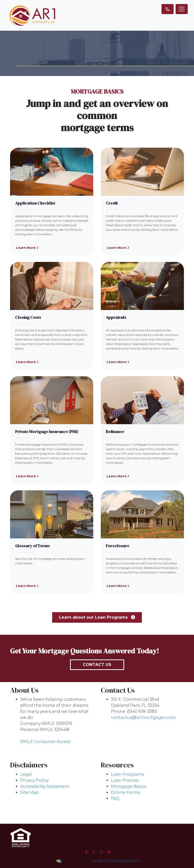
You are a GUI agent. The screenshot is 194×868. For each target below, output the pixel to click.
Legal (26, 774)
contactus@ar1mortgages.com (143, 717)
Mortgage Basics (129, 786)
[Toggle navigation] (182, 9)
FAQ (115, 798)
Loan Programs (127, 774)
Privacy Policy (34, 780)
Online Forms (125, 792)
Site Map (29, 792)
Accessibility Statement (45, 786)
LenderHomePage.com (115, 861)
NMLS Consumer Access (45, 742)
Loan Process (125, 780)
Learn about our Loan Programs (97, 617)
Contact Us (97, 665)
